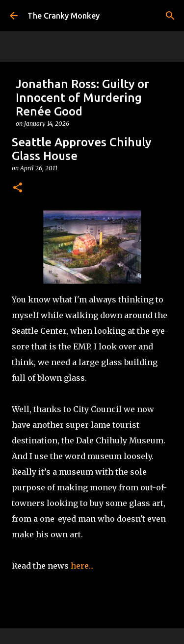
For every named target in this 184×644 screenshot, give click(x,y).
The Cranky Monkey (64, 16)
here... (82, 566)
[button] (18, 188)
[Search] (170, 16)
